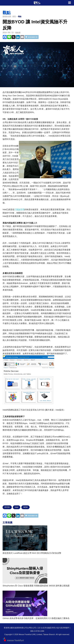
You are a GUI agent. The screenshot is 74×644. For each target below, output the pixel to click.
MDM (25, 507)
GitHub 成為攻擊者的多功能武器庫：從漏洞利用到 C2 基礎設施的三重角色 (36, 618)
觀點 (20, 16)
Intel (17, 507)
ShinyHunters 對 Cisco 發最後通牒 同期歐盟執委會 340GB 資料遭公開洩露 (36, 586)
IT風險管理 (19, 210)
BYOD (7, 507)
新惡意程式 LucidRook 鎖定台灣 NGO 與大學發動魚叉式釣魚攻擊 (32, 553)
